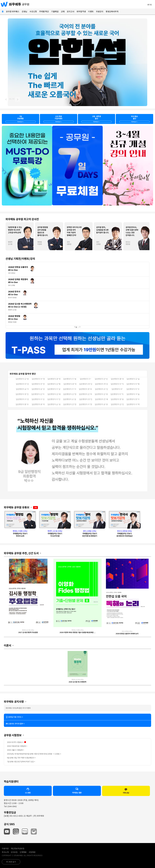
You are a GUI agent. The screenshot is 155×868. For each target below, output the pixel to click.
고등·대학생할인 (96, 119)
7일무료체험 (21, 119)
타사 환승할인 (134, 119)
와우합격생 (81, 11)
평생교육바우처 (112, 11)
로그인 (150, 5)
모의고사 (71, 11)
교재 (63, 11)
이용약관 (5, 848)
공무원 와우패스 (13, 11)
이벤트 (91, 11)
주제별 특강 (44, 11)
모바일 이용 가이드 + (14, 717)
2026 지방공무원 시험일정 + (17, 746)
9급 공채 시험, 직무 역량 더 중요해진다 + (21, 758)
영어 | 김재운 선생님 (90, 533)
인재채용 (23, 852)
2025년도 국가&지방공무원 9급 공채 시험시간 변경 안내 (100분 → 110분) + (34, 754)
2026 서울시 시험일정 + (15, 750)
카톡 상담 (126, 791)
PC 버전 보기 (11, 862)
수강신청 (33, 11)
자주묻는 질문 (77, 791)
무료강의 (100, 11)
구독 (35, 508)
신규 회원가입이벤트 (59, 119)
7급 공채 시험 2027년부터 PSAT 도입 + (21, 762)
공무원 (26, 4)
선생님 (24, 11)
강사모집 (14, 852)
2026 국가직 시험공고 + (16, 742)
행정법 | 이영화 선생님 (20, 533)
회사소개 (5, 852)
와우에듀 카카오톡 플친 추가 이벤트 (18, 708)
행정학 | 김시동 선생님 (55, 533)
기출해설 (55, 11)
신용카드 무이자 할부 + (15, 724)
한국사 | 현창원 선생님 (125, 533)
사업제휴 (32, 852)
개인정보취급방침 (18, 848)
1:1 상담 (28, 791)
